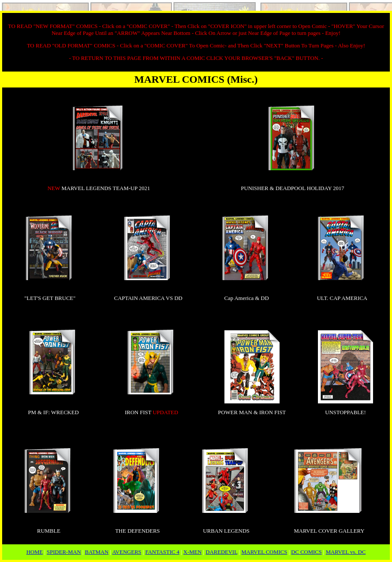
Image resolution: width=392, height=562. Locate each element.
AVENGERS (127, 552)
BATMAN (97, 552)
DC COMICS (306, 552)
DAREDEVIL (221, 552)
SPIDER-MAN (64, 552)
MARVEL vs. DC (346, 552)
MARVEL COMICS (264, 552)
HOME (34, 552)
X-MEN (193, 552)
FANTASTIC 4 (162, 552)
